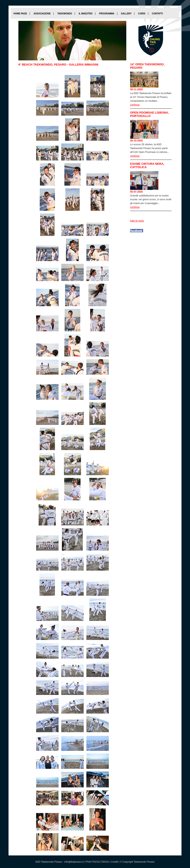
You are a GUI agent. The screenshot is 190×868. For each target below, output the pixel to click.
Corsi (142, 14)
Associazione (42, 14)
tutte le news (137, 221)
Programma (107, 14)
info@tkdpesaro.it (74, 862)
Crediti (114, 862)
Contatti (157, 14)
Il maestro (86, 14)
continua (135, 105)
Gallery (126, 14)
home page (20, 14)
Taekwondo (65, 14)
